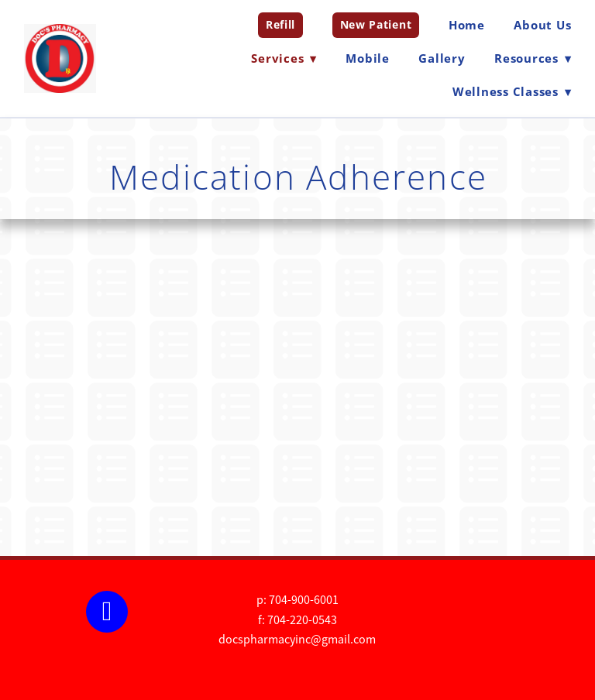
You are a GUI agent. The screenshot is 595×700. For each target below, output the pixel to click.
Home (467, 25)
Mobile (368, 58)
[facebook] (107, 612)
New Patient (376, 24)
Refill (280, 24)
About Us (542, 25)
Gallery (442, 58)
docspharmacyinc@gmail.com (297, 640)
